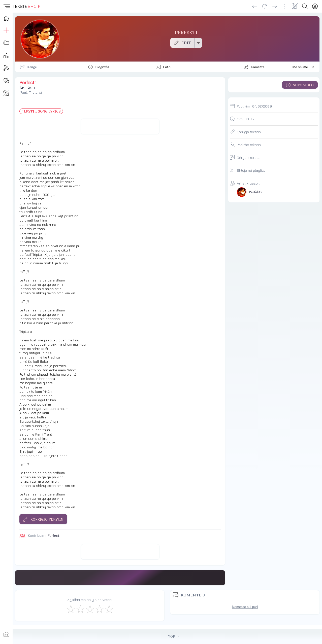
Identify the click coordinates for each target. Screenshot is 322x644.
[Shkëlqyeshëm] (109, 609)
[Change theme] (295, 6)
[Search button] (305, 6)
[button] (6, 6)
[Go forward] (275, 6)
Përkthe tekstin (249, 145)
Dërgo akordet (248, 157)
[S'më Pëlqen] (71, 609)
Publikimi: (254, 106)
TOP (174, 636)
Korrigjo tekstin (249, 132)
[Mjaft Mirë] (99, 609)
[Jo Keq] (80, 609)
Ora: (245, 119)
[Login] (315, 6)
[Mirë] (90, 609)
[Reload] (265, 6)
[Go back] (254, 6)
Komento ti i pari (245, 607)
